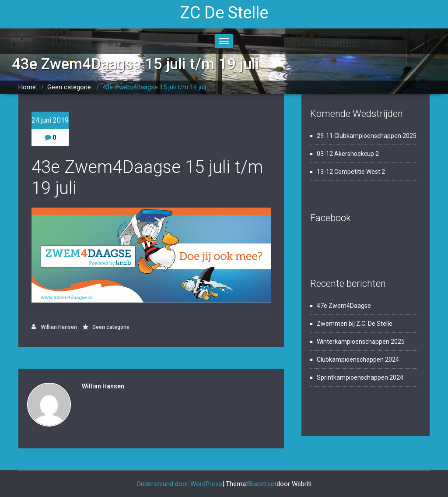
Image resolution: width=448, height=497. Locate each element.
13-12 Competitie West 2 (351, 172)
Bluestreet (262, 484)
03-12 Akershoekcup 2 (348, 154)
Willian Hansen (54, 327)
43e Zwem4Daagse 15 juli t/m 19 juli (154, 87)
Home (27, 87)
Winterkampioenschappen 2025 (361, 342)
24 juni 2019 (50, 120)
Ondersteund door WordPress (179, 484)
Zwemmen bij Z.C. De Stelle (355, 324)
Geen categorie (69, 87)
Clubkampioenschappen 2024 (358, 360)
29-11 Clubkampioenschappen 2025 (367, 136)
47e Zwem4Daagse (344, 306)
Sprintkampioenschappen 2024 (360, 377)
